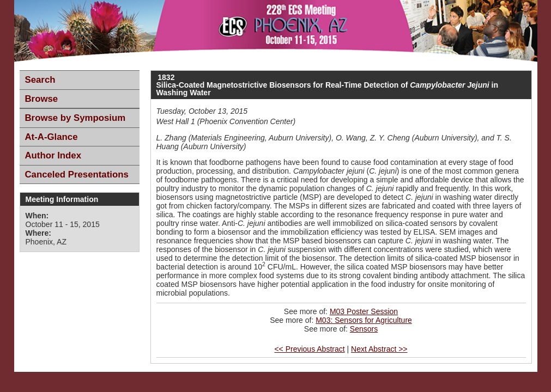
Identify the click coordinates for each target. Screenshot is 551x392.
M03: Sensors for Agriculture (364, 320)
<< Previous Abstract (309, 349)
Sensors (364, 329)
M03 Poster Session (364, 311)
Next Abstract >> (379, 349)
